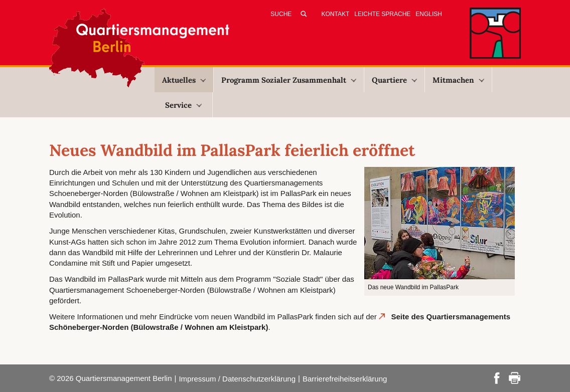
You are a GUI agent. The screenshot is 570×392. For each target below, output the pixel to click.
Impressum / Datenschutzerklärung (237, 379)
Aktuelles (184, 80)
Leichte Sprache (382, 14)
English (429, 14)
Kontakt (336, 14)
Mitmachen (458, 80)
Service (183, 105)
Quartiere (394, 80)
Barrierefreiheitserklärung (345, 379)
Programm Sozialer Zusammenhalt (289, 80)
